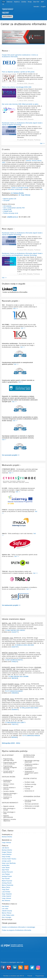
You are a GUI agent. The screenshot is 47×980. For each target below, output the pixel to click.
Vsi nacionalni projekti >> (11, 455)
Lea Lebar (5, 909)
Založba (24, 2)
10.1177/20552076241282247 (14, 691)
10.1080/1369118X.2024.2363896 (18, 677)
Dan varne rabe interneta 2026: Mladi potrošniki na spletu (20, 104)
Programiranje (40, 976)
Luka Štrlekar (6, 892)
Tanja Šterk (6, 890)
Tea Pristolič (6, 879)
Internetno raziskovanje (15, 189)
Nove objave (7, 229)
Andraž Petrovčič (7, 872)
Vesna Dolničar (7, 854)
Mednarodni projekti (11, 465)
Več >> (42, 144)
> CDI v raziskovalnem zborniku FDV (13, 208)
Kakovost (10, 2)
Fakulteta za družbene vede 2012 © (14, 976)
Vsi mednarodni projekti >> (11, 605)
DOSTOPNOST (7, 17)
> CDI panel (6, 201)
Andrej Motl (6, 865)
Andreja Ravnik (7, 883)
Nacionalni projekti (10, 301)
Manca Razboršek (8, 885)
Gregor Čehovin (7, 852)
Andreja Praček (7, 876)
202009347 (15, 710)
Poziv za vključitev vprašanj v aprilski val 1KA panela (18, 72)
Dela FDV (36, 2)
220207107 (15, 647)
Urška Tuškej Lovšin (8, 915)
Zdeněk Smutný (7, 911)
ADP (42, 2)
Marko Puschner (7, 881)
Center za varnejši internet (20, 188)
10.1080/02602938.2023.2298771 (15, 723)
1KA (41, 189)
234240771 (15, 632)
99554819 (14, 737)
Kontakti (36, 7)
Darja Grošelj (6, 857)
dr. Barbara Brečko (18, 193)
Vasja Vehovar (7, 843)
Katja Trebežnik (7, 894)
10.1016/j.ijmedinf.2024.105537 (29, 708)
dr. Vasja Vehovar (24, 195)
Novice (5, 51)
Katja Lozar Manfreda (9, 863)
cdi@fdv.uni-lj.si (12, 217)
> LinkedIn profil (7, 211)
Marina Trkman (7, 913)
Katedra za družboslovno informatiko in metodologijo (18, 927)
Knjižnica (17, 2)
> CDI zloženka (7, 206)
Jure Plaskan (6, 874)
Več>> (4, 440)
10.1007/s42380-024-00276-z (14, 660)
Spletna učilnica (8, 10)
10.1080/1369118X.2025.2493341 (15, 630)
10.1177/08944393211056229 (31, 736)
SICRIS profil (7, 210)
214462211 (14, 662)
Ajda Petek (5, 870)
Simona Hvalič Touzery (9, 859)
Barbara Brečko (7, 837)
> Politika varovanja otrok (10, 213)
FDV (4, 2)
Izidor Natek (6, 868)
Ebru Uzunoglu (7, 917)
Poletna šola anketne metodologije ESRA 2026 (17, 87)
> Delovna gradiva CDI (9, 199)
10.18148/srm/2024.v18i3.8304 (24, 645)
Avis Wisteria (6, 901)
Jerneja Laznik (6, 861)
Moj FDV (6, 13)
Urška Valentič (7, 896)
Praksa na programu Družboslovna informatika (17, 930)
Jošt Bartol (5, 848)
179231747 (15, 724)
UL (3, 4)
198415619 (14, 678)
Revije (30, 2)
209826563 (15, 693)
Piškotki (30, 976)
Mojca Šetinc (6, 887)
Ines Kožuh (5, 906)
